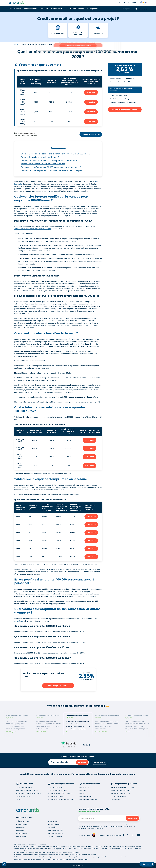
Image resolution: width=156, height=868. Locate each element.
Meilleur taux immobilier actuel (121, 78)
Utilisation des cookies (55, 833)
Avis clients (20, 830)
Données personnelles (56, 830)
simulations (19, 621)
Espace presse (21, 836)
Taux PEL (19, 799)
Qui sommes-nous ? (23, 821)
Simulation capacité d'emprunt (121, 99)
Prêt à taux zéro (85, 787)
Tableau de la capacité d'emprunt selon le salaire (43, 164)
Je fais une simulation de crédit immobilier (121, 90)
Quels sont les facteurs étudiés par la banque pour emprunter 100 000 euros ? (56, 154)
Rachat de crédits (31, 9)
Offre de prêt (116, 799)
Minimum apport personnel (121, 793)
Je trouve (82, 762)
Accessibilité (52, 827)
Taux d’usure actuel (23, 796)
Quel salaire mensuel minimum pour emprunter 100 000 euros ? (49, 160)
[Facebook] (124, 836)
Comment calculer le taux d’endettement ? (40, 157)
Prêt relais (83, 790)
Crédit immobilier (15, 9)
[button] (4, 864)
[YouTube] (138, 836)
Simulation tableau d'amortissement (61, 793)
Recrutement (53, 821)
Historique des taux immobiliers (121, 82)
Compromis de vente (119, 796)
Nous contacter (22, 833)
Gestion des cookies (55, 836)
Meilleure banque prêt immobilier (123, 787)
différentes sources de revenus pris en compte (33, 229)
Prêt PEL (82, 793)
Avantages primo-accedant (121, 790)
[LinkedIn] (133, 836)
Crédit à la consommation (74, 9)
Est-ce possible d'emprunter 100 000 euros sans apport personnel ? (51, 167)
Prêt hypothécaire (86, 796)
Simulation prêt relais (55, 796)
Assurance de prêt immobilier (51, 9)
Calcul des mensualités (118, 95)
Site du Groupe (21, 824)
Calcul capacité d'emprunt (57, 790)
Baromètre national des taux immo (29, 793)
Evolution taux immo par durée (27, 790)
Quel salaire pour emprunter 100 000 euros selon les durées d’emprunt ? (53, 170)
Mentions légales (54, 824)
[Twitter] (128, 836)
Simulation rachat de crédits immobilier (62, 799)
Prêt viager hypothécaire (88, 799)
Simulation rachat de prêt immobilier (123, 103)
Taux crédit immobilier (24, 787)
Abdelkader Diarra (27, 133)
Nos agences (127, 9)
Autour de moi (100, 762)
